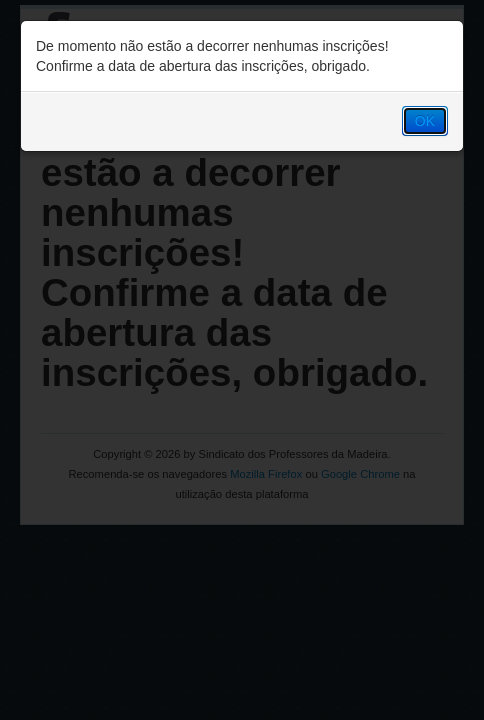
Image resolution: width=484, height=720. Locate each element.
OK (425, 121)
